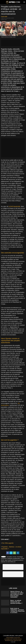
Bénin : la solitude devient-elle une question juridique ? (16, 602)
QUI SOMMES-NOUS (8, 639)
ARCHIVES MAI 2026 (9, 641)
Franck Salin (4, 17)
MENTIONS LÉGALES (17, 639)
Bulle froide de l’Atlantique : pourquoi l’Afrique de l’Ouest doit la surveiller (17, 611)
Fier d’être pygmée (8, 543)
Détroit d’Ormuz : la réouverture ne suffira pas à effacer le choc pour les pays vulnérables (17, 594)
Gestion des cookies (17, 641)
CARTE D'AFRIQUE (10, 638)
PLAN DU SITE (17, 638)
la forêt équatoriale (14, 206)
